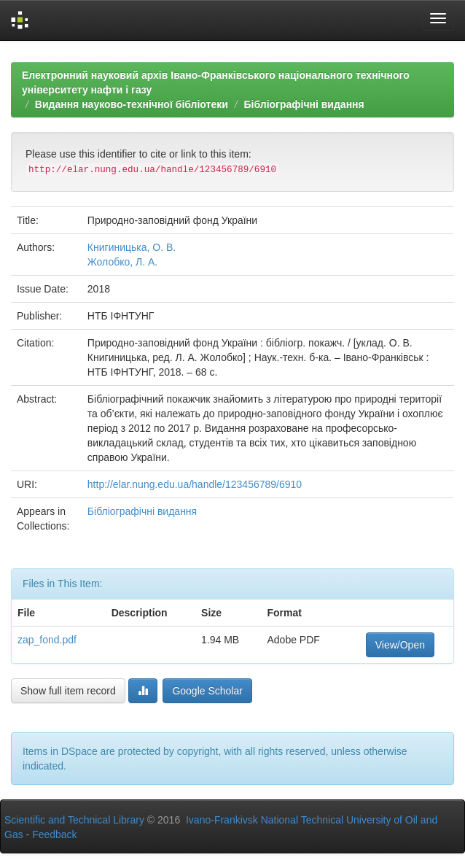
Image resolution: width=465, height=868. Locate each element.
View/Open (400, 645)
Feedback (54, 834)
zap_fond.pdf (47, 640)
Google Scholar (207, 691)
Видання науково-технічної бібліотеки (132, 104)
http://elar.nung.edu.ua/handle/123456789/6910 (195, 484)
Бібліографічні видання (304, 104)
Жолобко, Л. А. (122, 262)
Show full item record (68, 691)
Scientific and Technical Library (74, 820)
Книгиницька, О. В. (132, 247)
